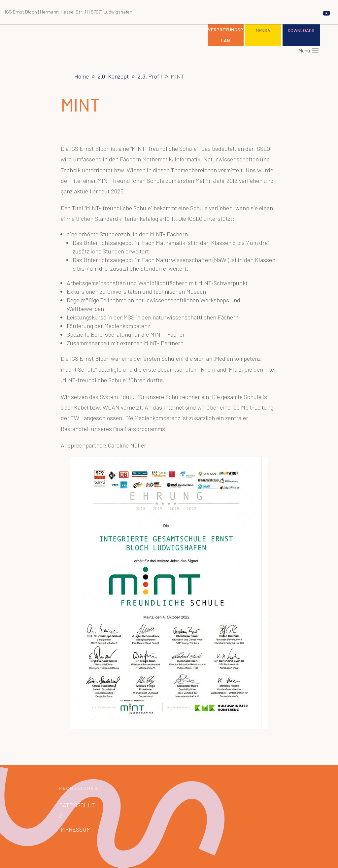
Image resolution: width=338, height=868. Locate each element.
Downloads (301, 30)
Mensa (263, 30)
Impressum (75, 829)
